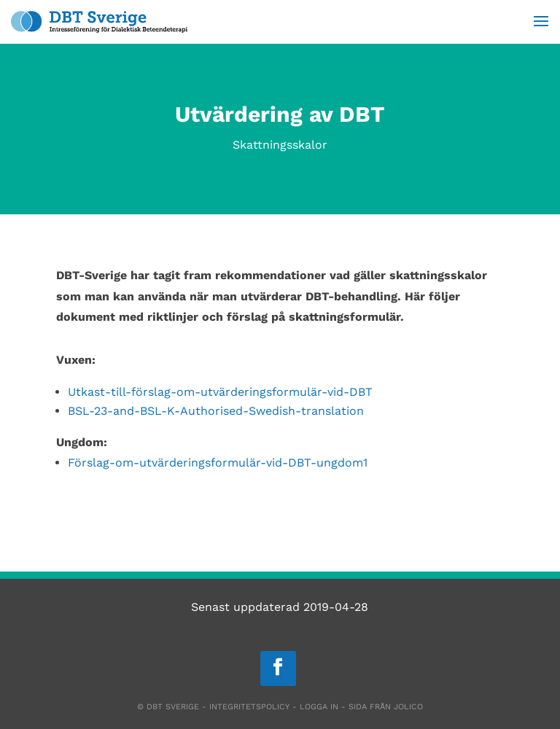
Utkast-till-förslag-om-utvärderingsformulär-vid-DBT (220, 392)
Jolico (408, 707)
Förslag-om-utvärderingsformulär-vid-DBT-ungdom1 (218, 463)
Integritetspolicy (249, 707)
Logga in (319, 707)
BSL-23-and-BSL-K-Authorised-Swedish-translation (216, 411)
